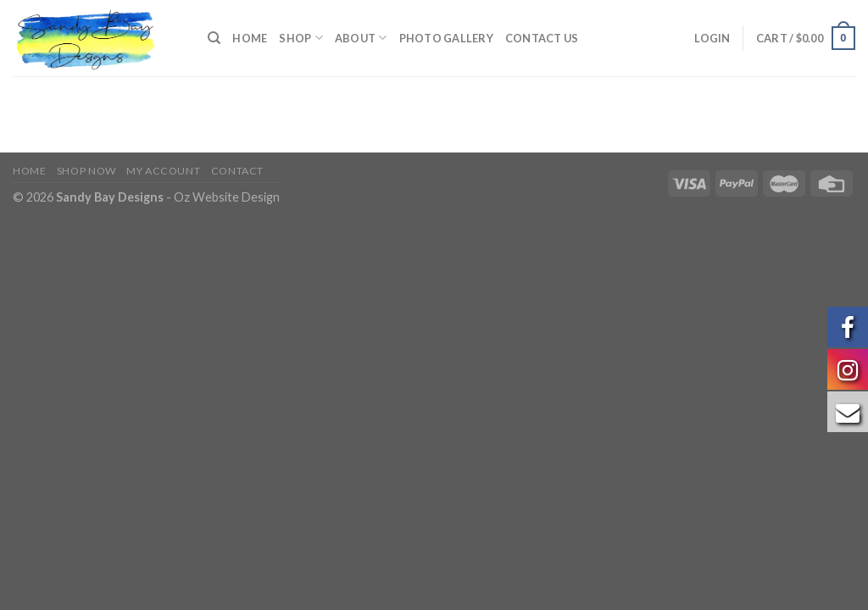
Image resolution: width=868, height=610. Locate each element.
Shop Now (86, 171)
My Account (163, 171)
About (361, 38)
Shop (300, 38)
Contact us (542, 38)
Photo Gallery (446, 38)
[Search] (214, 38)
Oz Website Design (227, 197)
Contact (237, 171)
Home (250, 38)
